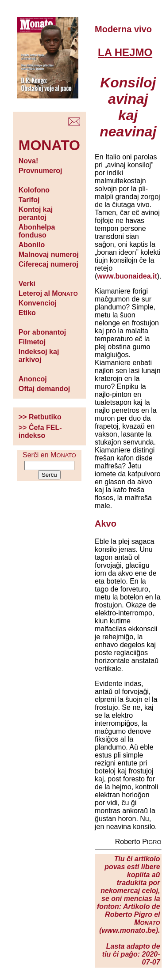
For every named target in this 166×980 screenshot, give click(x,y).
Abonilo (32, 245)
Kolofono (34, 190)
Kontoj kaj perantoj (36, 213)
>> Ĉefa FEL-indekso (40, 432)
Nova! (28, 161)
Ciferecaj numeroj (48, 264)
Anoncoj (33, 379)
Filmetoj (32, 342)
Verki (27, 284)
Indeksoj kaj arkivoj (39, 356)
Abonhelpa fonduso (37, 231)
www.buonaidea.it (127, 276)
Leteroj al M (48, 293)
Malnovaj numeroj (49, 254)
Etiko (27, 313)
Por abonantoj (42, 332)
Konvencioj (38, 303)
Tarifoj (29, 200)
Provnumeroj (41, 171)
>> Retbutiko (40, 417)
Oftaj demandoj (44, 389)
